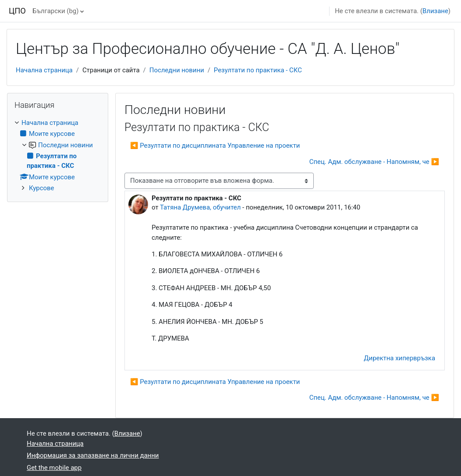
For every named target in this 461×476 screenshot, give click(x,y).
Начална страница (44, 70)
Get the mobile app (54, 468)
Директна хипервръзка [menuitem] (399, 358)
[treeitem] (58, 156)
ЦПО (17, 11)
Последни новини (177, 70)
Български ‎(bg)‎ (55, 11)
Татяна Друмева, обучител (200, 207)
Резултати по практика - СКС (258, 70)
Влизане (435, 11)
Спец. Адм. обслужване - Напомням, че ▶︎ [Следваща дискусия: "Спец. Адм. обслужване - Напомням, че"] (374, 162)
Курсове (42, 188)
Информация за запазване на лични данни (93, 455)
